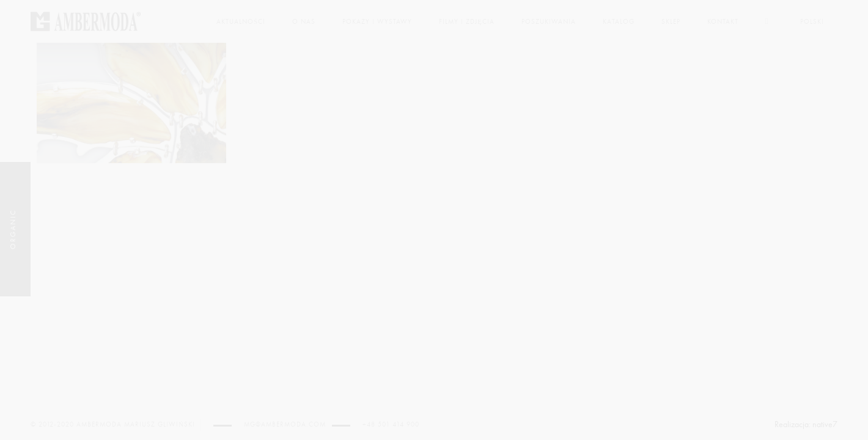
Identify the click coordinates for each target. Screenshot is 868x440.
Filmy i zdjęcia (467, 22)
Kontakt (723, 22)
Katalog (619, 22)
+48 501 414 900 (391, 424)
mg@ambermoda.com (285, 424)
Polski (812, 22)
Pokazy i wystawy (377, 22)
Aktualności (241, 22)
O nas (304, 22)
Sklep (671, 22)
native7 (825, 424)
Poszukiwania (549, 22)
